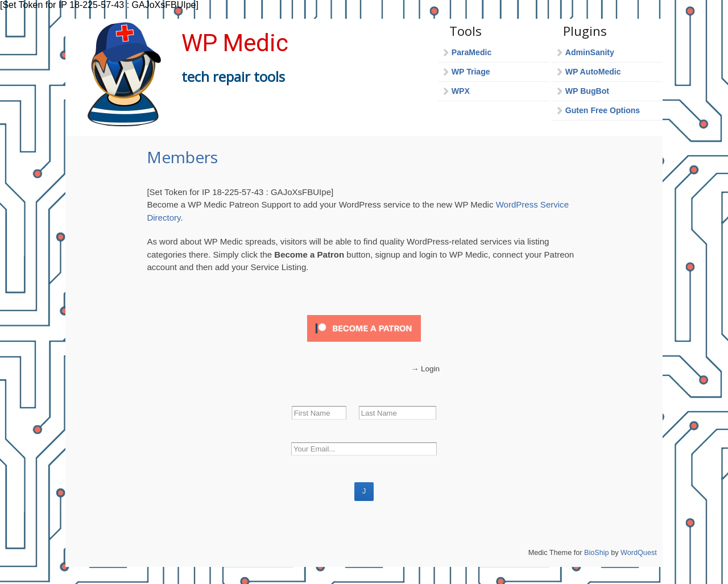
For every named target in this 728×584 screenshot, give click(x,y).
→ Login (425, 369)
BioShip (597, 553)
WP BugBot (587, 91)
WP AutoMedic (593, 72)
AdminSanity (590, 52)
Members (182, 157)
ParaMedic (471, 52)
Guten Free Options (603, 110)
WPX (461, 91)
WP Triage (471, 72)
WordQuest (639, 553)
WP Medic (235, 43)
